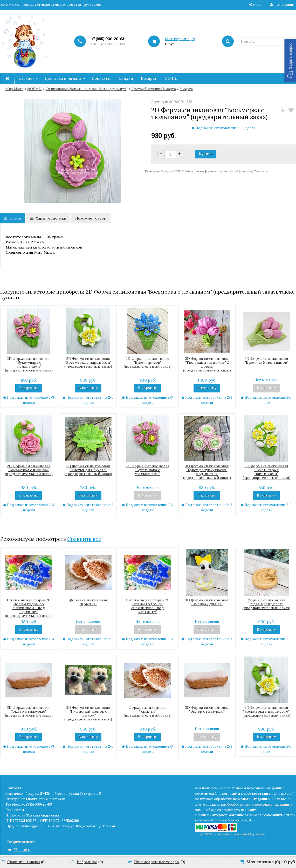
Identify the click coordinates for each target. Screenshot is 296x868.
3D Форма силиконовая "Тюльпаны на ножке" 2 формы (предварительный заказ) (207, 364)
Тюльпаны (261, 171)
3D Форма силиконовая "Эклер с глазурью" (207, 709)
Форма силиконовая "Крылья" (88, 602)
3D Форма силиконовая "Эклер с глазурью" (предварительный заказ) (29, 711)
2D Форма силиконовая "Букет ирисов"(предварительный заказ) (148, 362)
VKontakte (19, 850)
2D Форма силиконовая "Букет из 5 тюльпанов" (266, 360)
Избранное (87, 862)
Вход (257, 5)
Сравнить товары (24, 862)
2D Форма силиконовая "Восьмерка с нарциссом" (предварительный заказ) (88, 362)
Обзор (13, 218)
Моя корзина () (180, 39)
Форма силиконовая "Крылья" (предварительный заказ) (148, 711)
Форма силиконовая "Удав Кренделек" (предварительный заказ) (266, 604)
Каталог (26, 78)
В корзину (29, 388)
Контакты (101, 78)
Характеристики (48, 218)
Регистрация (284, 5)
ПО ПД (171, 78)
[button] (290, 60)
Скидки (126, 78)
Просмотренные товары (157, 862)
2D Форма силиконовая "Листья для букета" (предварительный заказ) (88, 470)
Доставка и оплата (63, 78)
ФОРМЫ (35, 89)
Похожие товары (91, 218)
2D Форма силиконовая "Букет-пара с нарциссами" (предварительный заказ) (266, 472)
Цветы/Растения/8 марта (154, 89)
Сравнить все (84, 539)
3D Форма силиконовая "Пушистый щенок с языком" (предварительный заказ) (88, 713)
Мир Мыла (14, 89)
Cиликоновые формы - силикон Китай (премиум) (87, 89)
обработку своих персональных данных (259, 804)
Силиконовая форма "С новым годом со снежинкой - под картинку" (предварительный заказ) (29, 608)
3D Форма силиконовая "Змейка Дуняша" (207, 602)
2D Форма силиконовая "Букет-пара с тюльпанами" (148, 470)
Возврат (149, 78)
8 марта (186, 89)
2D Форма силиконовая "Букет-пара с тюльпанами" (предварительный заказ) (29, 364)
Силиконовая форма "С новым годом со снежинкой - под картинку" (148, 606)
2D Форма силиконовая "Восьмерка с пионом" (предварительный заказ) (29, 470)
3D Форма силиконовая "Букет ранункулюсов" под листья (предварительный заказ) (207, 472)
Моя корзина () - (271, 862)
